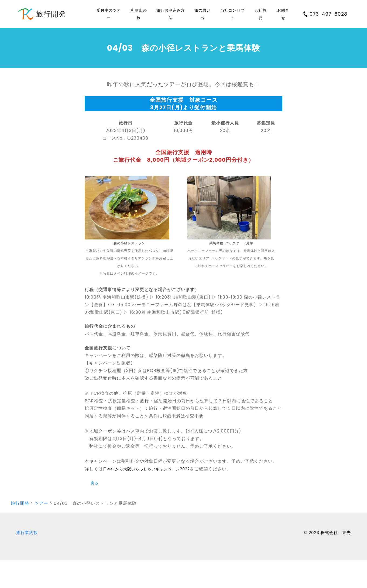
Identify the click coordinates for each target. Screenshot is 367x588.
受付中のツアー (109, 14)
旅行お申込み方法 (171, 14)
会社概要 (261, 14)
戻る (94, 483)
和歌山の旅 (139, 14)
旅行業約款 (27, 533)
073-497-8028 (325, 14)
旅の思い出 (203, 14)
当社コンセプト (232, 14)
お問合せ (283, 14)
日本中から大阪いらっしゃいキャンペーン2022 (146, 469)
